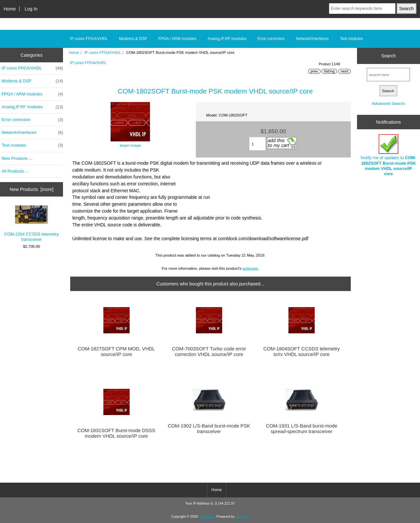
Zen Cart (242, 517)
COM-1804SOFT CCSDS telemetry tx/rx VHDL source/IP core (302, 351)
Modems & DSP (133, 39)
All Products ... (15, 171)
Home (10, 9)
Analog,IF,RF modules (227, 39)
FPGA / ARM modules (177, 39)
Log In (31, 9)
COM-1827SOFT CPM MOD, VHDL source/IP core (116, 351)
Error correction (271, 39)
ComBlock (207, 517)
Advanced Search (388, 104)
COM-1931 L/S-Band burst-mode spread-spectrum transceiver (302, 429)
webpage (250, 268)
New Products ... (17, 158)
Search (388, 56)
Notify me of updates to (389, 155)
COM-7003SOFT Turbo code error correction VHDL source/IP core (209, 351)
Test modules (352, 39)
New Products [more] (31, 189)
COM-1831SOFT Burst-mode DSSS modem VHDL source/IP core (116, 433)
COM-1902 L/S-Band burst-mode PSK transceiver (209, 429)
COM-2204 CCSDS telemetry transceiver (32, 224)
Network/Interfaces (312, 39)
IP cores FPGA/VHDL (103, 52)
